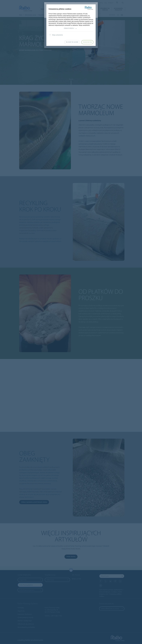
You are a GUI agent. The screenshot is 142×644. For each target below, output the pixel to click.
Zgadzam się (87, 42)
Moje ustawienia (56, 35)
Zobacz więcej (70, 29)
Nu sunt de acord (72, 42)
